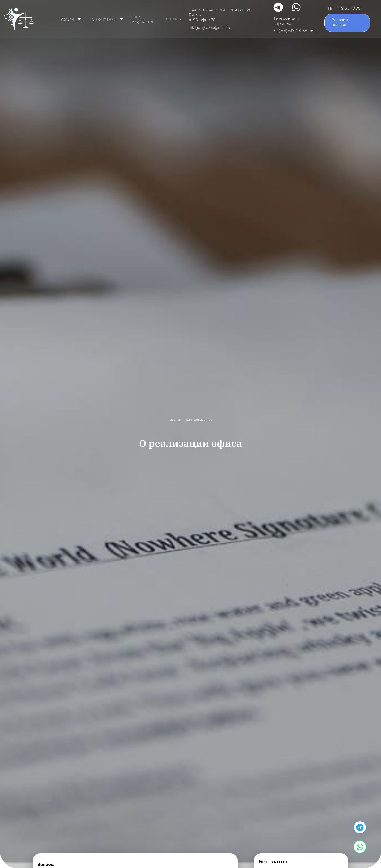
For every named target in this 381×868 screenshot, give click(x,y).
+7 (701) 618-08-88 (290, 31)
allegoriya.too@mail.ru (210, 28)
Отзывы (174, 19)
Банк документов (142, 19)
